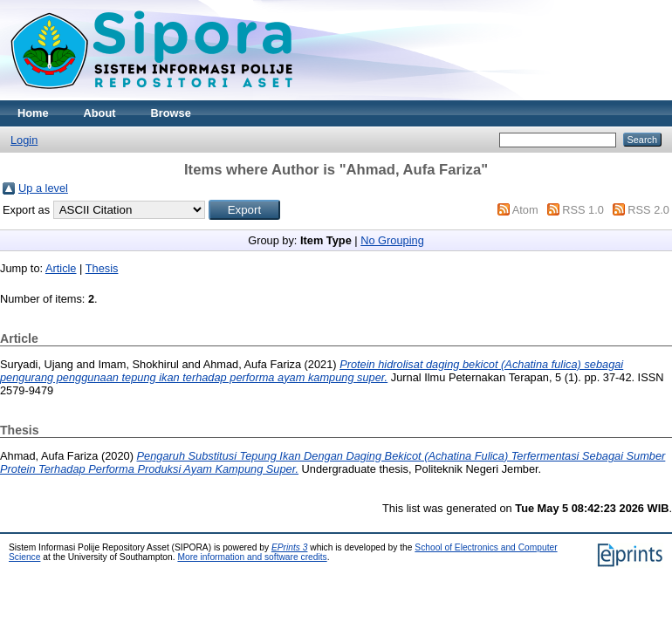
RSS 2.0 (648, 210)
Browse (171, 113)
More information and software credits (252, 557)
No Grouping (392, 240)
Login (24, 140)
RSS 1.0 (583, 210)
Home (33, 113)
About (100, 113)
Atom (525, 210)
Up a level (43, 188)
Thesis (102, 268)
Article (61, 268)
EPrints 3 (290, 547)
